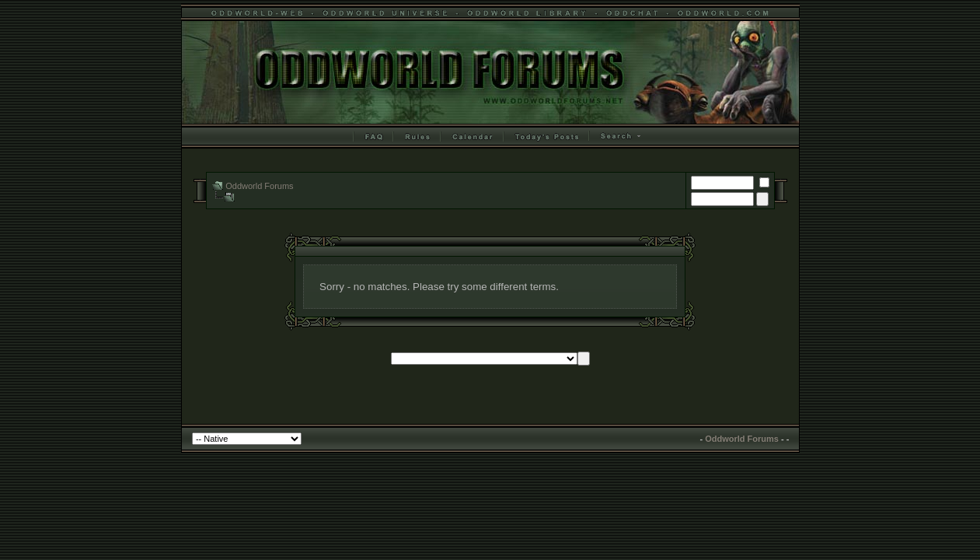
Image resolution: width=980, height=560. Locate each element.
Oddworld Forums (259, 186)
